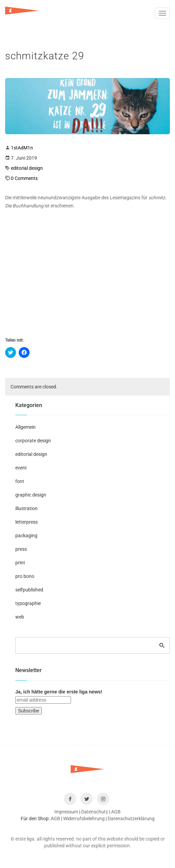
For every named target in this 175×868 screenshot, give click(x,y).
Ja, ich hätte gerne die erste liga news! (59, 692)
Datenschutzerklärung (131, 819)
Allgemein (25, 427)
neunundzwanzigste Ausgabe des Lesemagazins (89, 198)
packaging (26, 536)
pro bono (25, 576)
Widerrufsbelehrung (84, 819)
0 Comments (24, 178)
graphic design (31, 495)
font (20, 481)
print (20, 563)
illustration (27, 508)
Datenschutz (95, 812)
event (21, 468)
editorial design (27, 168)
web (20, 617)
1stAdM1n (22, 148)
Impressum (66, 812)
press (21, 549)
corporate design (33, 441)
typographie (28, 603)
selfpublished (29, 590)
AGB (116, 812)
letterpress (27, 522)
